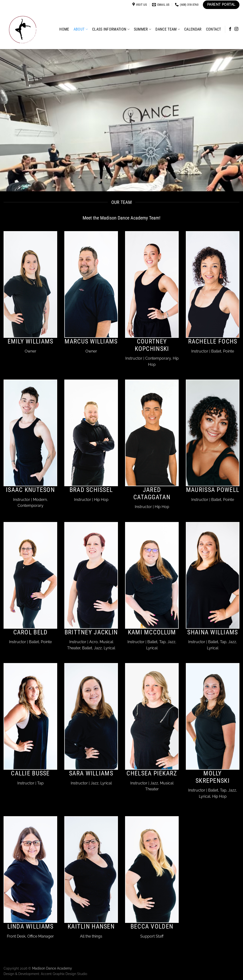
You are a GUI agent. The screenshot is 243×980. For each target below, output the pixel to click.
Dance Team (168, 29)
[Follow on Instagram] (236, 29)
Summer (143, 29)
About (81, 29)
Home (64, 29)
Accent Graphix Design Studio (64, 974)
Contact (214, 29)
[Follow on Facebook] (230, 29)
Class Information (111, 29)
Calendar (193, 29)
